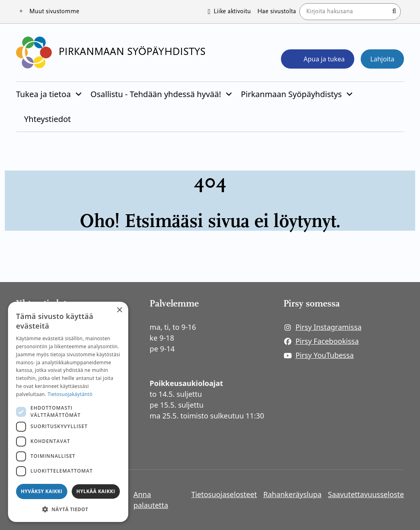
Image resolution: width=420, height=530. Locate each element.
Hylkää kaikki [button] (96, 491)
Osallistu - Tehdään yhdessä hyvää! (156, 94)
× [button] (119, 310)
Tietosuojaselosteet (224, 494)
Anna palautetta (151, 500)
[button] (68, 509)
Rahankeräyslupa (292, 494)
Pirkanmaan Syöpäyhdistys (291, 94)
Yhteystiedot (47, 119)
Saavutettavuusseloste (366, 494)
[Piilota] (78, 94)
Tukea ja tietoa (43, 94)
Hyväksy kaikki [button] (42, 491)
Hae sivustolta (277, 12)
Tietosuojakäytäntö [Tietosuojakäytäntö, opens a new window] (70, 394)
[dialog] (68, 412)
